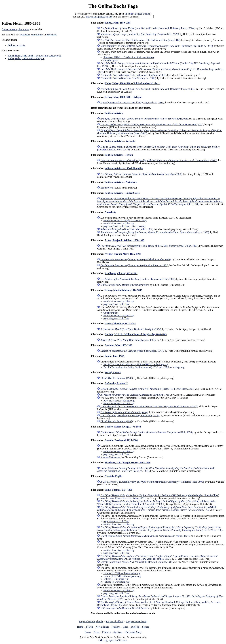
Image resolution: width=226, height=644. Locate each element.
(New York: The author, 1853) (157, 557)
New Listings (102, 627)
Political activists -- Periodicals (121, 182)
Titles (125, 627)
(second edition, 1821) (145, 536)
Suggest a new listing (137, 621)
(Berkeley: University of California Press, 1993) (152, 482)
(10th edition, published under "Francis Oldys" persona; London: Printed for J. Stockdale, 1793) (156, 503)
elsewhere (52, 35)
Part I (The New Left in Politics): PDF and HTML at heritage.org (136, 364)
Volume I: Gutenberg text (116, 579)
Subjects (135, 627)
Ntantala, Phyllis (114, 476)
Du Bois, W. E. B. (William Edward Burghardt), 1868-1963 (136, 334)
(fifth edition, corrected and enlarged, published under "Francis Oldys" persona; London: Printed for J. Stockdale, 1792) (157, 508)
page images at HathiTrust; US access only (125, 226)
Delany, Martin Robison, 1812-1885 (123, 290)
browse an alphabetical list (99, 17)
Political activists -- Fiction (119, 155)
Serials (146, 627)
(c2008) (144, 119)
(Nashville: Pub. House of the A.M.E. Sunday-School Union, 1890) (149, 246)
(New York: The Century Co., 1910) (128, 78)
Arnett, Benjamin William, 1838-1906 (124, 240)
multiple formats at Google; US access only (125, 220)
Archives (118, 632)
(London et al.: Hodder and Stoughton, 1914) (140, 40)
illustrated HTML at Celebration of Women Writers (129, 57)
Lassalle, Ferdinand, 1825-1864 (121, 440)
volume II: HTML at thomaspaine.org (122, 576)
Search (89, 627)
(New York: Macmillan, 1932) (127, 229)
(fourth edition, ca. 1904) (134, 265)
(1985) (135, 395)
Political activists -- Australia (120, 141)
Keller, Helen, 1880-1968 (118, 23)
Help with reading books (91, 621)
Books (88, 632)
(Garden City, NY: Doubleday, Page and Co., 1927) (132, 103)
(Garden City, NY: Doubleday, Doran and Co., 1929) (140, 34)
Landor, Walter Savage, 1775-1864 (123, 427)
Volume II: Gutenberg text (116, 582)
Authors (116, 627)
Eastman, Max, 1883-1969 (118, 345)
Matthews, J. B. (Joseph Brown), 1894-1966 (128, 463)
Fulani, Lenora (113, 372)
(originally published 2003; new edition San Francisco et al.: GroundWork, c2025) (159, 160)
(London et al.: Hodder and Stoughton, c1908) (133, 75)
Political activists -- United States (122, 193)
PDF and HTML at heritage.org (119, 401)
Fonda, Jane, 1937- (115, 356)
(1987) (117, 378)
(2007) (152, 125)
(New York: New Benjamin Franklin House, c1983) (149, 407)
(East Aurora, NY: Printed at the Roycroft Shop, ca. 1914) (137, 562)
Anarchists (110, 212)
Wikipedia (25, 35)
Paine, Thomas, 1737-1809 (118, 490)
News (96, 632)
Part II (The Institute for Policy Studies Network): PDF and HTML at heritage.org (144, 367)
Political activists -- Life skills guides (124, 168)
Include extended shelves (138, 14)
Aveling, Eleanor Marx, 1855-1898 (123, 254)
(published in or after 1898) (135, 259)
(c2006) (141, 174)
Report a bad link (115, 621)
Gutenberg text (111, 60)
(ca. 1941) (132, 351)
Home (80, 627)
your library (37, 35)
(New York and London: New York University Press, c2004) (147, 28)
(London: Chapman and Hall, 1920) (138, 279)
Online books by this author (15, 29)
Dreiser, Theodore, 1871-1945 (120, 324)
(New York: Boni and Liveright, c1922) (131, 329)
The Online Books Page (113, 6)
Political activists (16, 45)
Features (106, 632)
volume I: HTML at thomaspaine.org (122, 573)
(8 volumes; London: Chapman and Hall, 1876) (146, 432)
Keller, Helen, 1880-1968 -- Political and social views (35, 56)
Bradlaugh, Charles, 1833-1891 (121, 273)
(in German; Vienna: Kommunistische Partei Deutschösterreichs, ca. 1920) (155, 232)
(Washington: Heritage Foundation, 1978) (130, 415)
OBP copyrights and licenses (113, 640)
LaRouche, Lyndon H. (116, 383)
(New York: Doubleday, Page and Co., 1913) (157, 46)
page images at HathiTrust (116, 304)
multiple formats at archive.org (119, 223)
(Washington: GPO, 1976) (160, 201)
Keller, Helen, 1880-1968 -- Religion (26, 58)
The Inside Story (133, 632)
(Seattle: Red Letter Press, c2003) (148, 389)
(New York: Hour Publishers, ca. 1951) (128, 340)
